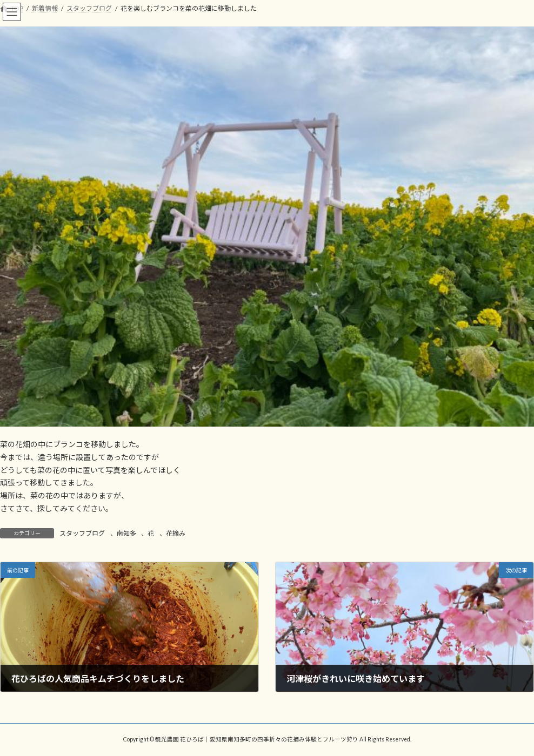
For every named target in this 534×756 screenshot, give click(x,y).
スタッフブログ (82, 533)
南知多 (126, 533)
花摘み (176, 533)
